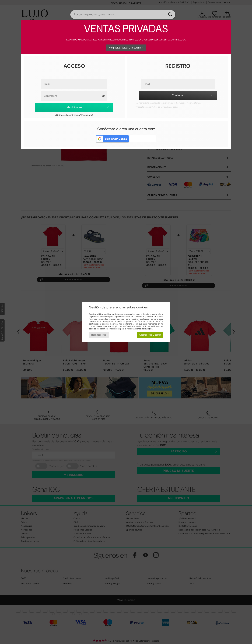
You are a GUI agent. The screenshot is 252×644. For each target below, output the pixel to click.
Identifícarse (88, 107)
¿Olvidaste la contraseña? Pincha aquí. (74, 115)
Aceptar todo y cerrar (150, 335)
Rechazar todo (99, 335)
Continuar (192, 95)
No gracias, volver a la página (126, 48)
